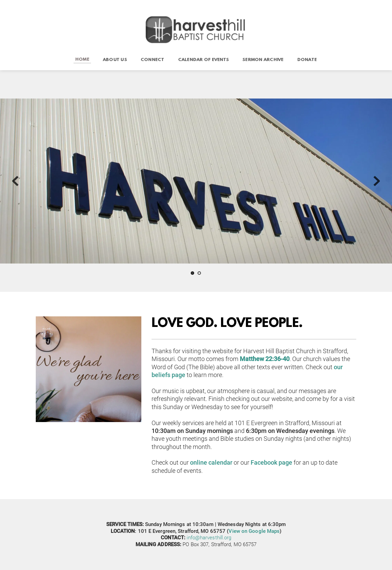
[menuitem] (82, 60)
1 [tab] (192, 273)
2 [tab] (199, 273)
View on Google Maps (254, 531)
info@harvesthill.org (209, 538)
